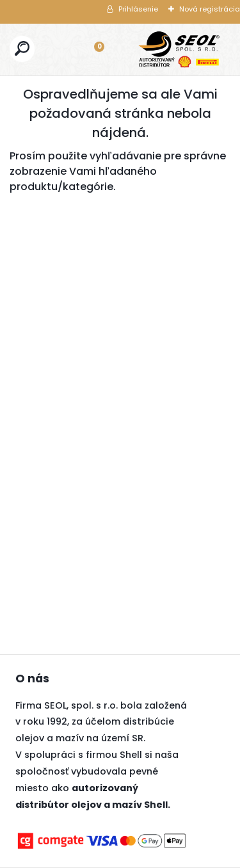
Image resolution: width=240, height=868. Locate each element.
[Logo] (179, 49)
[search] (22, 48)
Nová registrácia (210, 9)
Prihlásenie (138, 9)
